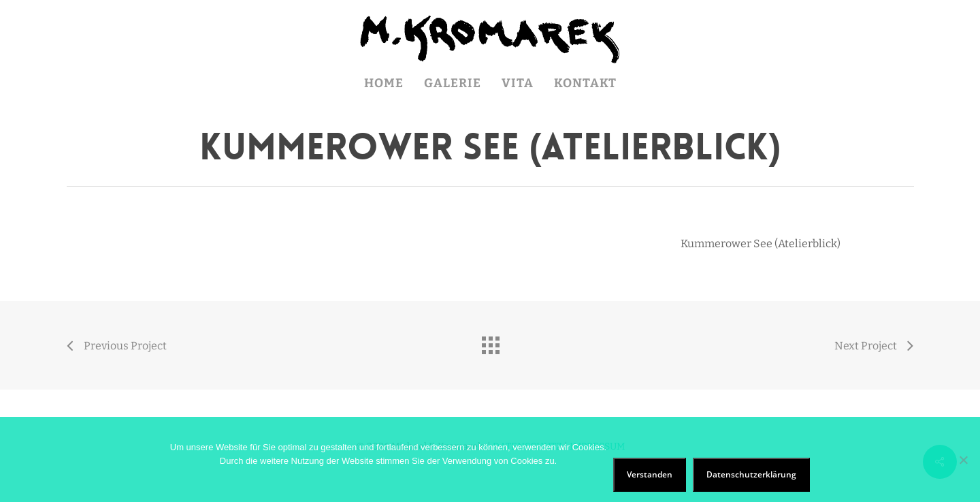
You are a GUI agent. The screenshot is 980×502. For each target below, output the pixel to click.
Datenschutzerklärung (751, 474)
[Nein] (963, 460)
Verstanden (650, 474)
